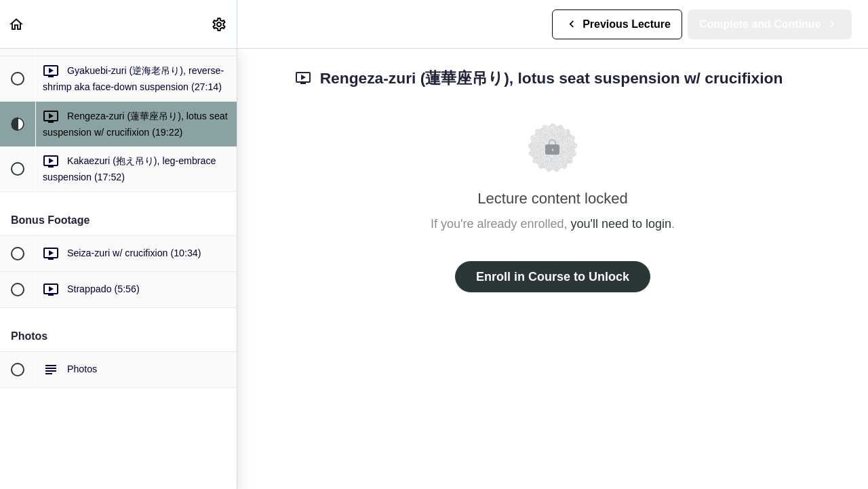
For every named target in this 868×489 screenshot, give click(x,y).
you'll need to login (622, 224)
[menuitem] (220, 24)
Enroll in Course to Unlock (553, 277)
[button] (17, 24)
